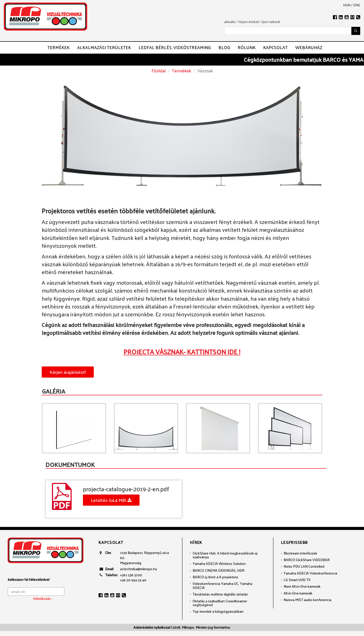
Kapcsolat (275, 47)
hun (347, 5)
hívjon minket (249, 22)
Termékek (58, 47)
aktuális (230, 22)
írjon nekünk (271, 22)
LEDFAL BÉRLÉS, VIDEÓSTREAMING (175, 47)
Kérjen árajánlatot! (68, 372)
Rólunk (247, 47)
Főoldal (158, 71)
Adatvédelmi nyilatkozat (152, 627)
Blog (224, 47)
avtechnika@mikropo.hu (139, 569)
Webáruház (309, 47)
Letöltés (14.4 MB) (111, 500)
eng (357, 5)
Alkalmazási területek (104, 47)
